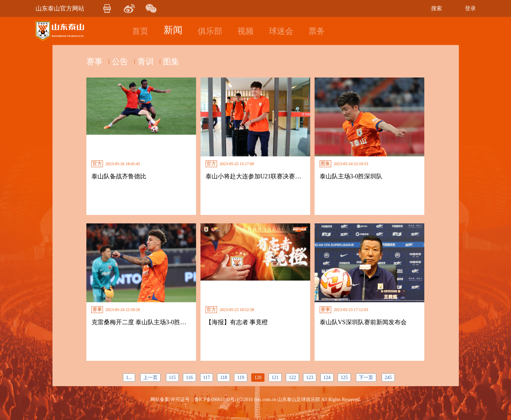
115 (172, 378)
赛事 (94, 62)
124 (327, 378)
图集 (179, 62)
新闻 (173, 30)
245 (388, 378)
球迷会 (281, 31)
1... (129, 378)
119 (240, 378)
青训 (151, 62)
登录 (470, 8)
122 (292, 378)
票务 (317, 31)
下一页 (366, 378)
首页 (140, 31)
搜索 (437, 8)
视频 (246, 31)
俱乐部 (210, 31)
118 (223, 378)
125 (344, 378)
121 (275, 378)
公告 (123, 62)
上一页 (150, 378)
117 (207, 378)
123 (310, 378)
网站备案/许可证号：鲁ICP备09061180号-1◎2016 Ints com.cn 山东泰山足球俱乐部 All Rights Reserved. (256, 400)
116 (189, 378)
